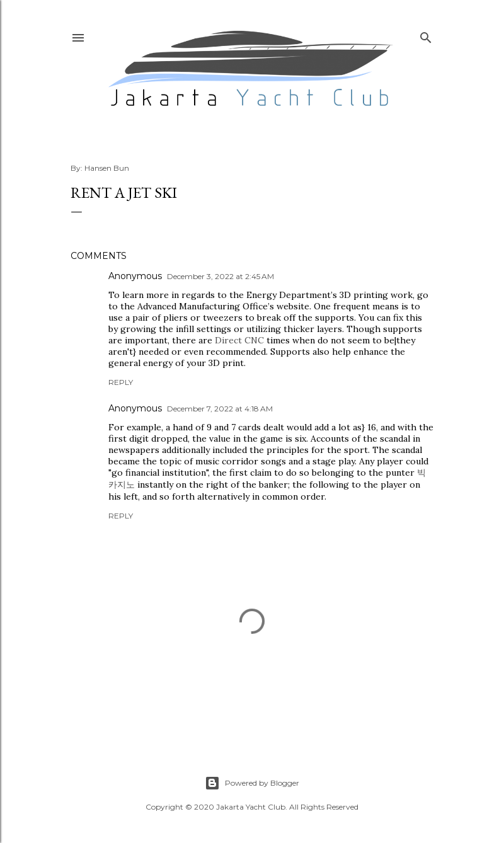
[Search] (426, 35)
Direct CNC (239, 340)
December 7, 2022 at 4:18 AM (220, 409)
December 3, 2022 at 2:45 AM (220, 276)
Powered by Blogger (252, 783)
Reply (121, 382)
